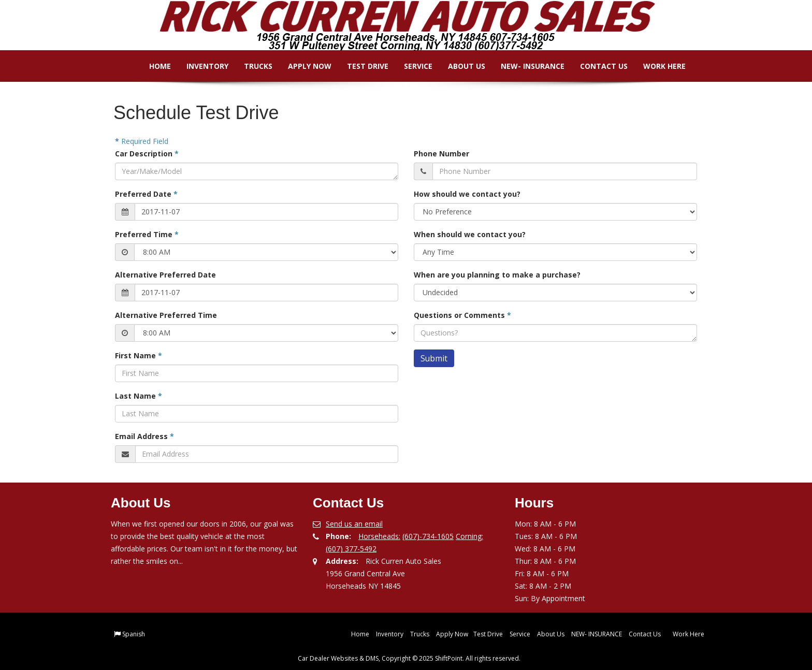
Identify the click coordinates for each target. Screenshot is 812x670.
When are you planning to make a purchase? (497, 275)
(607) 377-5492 (351, 549)
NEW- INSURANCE (525, 66)
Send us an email (354, 524)
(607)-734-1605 (428, 536)
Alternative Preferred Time (166, 315)
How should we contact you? (467, 194)
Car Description (147, 154)
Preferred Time (147, 234)
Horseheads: (379, 536)
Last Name (139, 396)
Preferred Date (146, 194)
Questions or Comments (462, 315)
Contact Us (596, 66)
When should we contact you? (470, 234)
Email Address (144, 436)
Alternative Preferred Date (165, 275)
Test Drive (360, 66)
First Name (139, 355)
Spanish (134, 634)
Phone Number (441, 154)
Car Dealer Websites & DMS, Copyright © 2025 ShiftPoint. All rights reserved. (409, 658)
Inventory (200, 66)
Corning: (469, 536)
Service (410, 66)
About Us (459, 66)
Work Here (657, 66)
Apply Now (302, 66)
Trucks (250, 66)
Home (152, 66)
